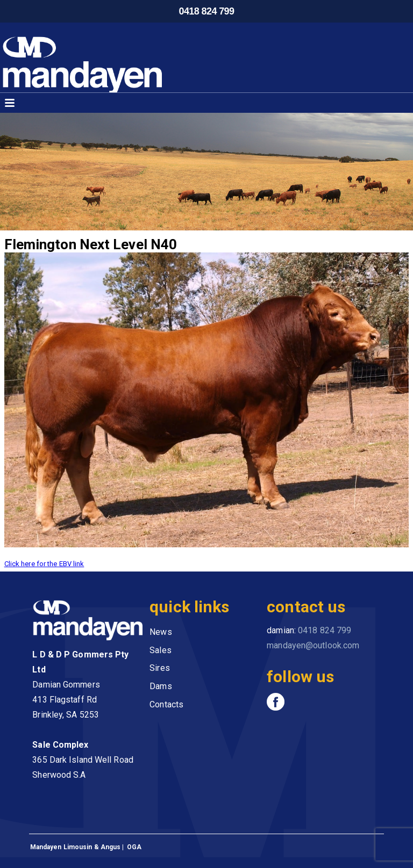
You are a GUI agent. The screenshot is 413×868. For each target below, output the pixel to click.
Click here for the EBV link (44, 564)
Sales (161, 650)
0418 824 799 (207, 11)
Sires (160, 668)
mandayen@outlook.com (313, 645)
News (161, 632)
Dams (161, 686)
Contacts (166, 704)
